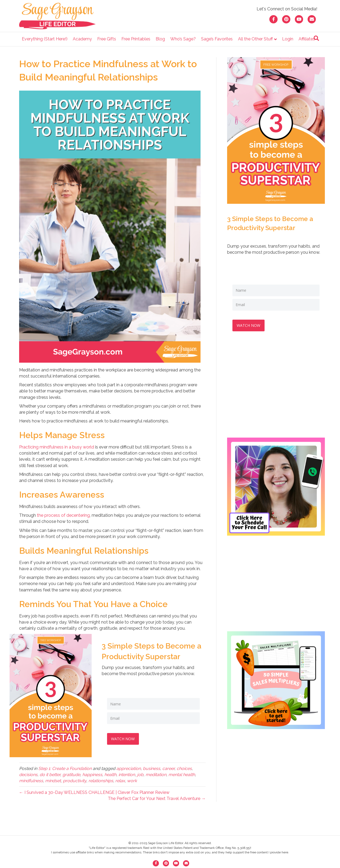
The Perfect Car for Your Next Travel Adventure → (157, 799)
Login (288, 39)
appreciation (129, 769)
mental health (182, 775)
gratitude (71, 775)
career (168, 769)
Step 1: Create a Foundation (65, 769)
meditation (156, 775)
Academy (82, 39)
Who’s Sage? (183, 39)
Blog (160, 39)
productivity (75, 781)
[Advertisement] (276, 389)
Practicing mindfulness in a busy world (57, 447)
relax (120, 781)
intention (127, 775)
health (110, 775)
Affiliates (307, 39)
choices (184, 769)
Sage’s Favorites (217, 39)
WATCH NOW (124, 738)
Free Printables (136, 39)
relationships (101, 781)
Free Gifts (107, 39)
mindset (53, 781)
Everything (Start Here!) (45, 39)
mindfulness (31, 781)
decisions (28, 775)
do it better (50, 775)
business (152, 769)
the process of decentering (63, 515)
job (140, 775)
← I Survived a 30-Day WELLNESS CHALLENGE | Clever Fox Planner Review (94, 792)
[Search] (316, 38)
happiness (92, 775)
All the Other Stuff (255, 39)
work (132, 781)
